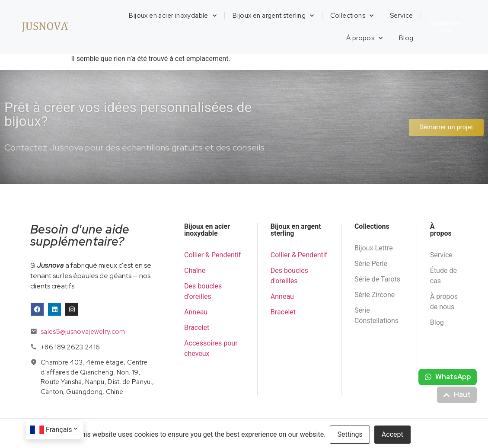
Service (402, 16)
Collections (352, 16)
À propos (365, 38)
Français (62, 430)
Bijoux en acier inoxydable (173, 16)
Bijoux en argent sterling (273, 16)
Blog (406, 38)
